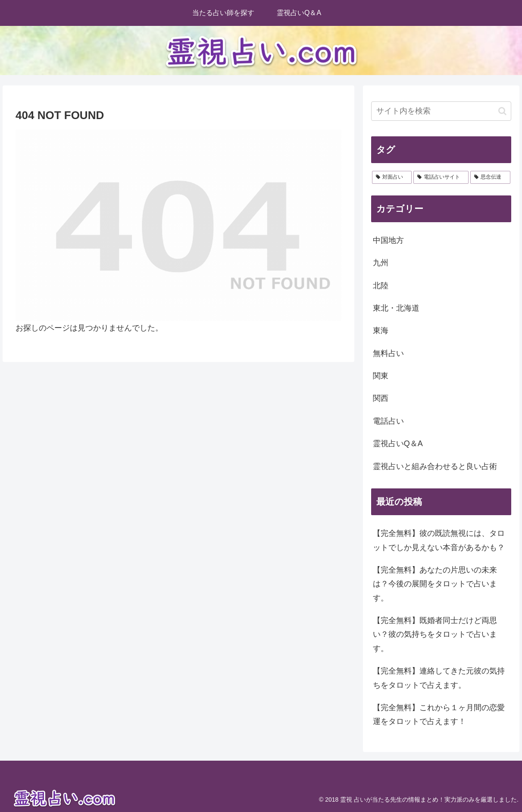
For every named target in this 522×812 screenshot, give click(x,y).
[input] (441, 111)
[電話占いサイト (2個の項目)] (441, 177)
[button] (502, 111)
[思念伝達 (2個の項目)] (490, 177)
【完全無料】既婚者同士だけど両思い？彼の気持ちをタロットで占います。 (435, 634)
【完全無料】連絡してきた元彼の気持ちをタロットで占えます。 (439, 678)
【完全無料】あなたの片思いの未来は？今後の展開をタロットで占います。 (435, 584)
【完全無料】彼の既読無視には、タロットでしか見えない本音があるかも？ (439, 540)
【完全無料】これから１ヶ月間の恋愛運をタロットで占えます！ (439, 714)
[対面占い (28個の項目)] (392, 177)
